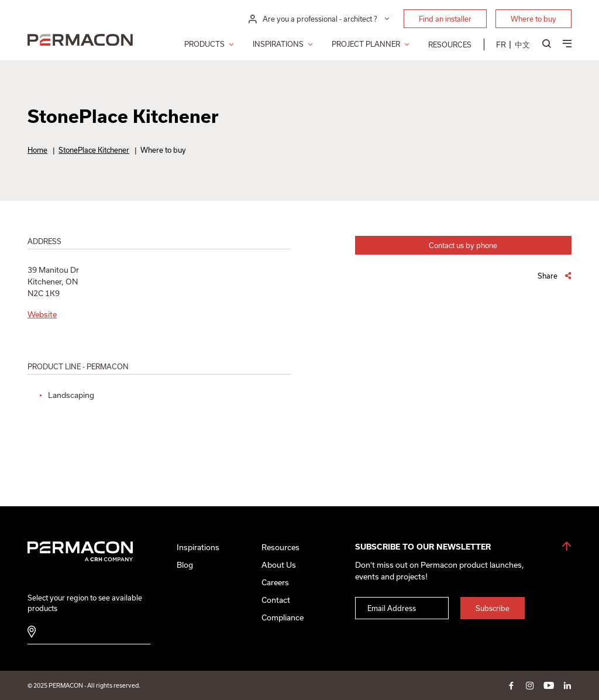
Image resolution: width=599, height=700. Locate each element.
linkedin (567, 685)
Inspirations (278, 44)
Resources (450, 44)
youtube (549, 685)
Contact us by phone (463, 245)
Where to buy (533, 19)
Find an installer (445, 19)
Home (37, 150)
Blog (185, 565)
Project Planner (366, 44)
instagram (530, 685)
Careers (275, 582)
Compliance (283, 617)
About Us (279, 565)
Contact (276, 600)
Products (204, 44)
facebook (511, 685)
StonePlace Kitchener (94, 150)
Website (42, 314)
